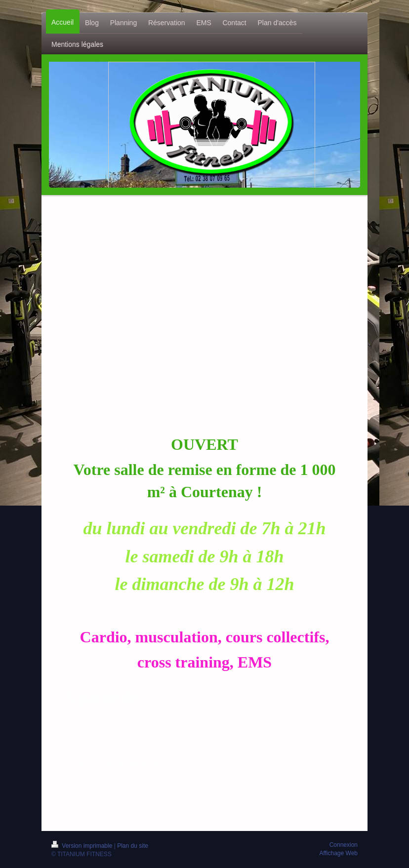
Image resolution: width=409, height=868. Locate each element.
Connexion (344, 845)
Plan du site (133, 846)
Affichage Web (338, 853)
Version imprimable (83, 846)
